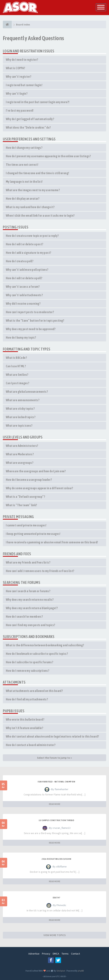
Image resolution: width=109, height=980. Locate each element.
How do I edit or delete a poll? (24, 278)
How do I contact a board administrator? (31, 745)
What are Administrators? (22, 446)
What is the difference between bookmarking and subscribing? (45, 645)
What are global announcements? (27, 392)
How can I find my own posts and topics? (31, 625)
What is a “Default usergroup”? (25, 497)
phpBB (81, 971)
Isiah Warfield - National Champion (56, 782)
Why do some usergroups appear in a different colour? (39, 488)
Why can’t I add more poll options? (27, 270)
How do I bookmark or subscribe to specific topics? (37, 654)
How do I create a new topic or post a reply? (32, 236)
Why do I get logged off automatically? (30, 119)
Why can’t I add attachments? (24, 295)
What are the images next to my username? (33, 190)
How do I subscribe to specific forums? (29, 662)
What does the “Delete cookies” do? (28, 127)
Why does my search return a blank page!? (32, 608)
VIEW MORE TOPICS (55, 935)
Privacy (46, 954)
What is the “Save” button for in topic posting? (35, 321)
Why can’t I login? (17, 94)
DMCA (56, 954)
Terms (65, 954)
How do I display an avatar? (23, 199)
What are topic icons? (19, 426)
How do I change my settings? (24, 148)
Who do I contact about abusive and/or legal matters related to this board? (52, 736)
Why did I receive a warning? (23, 304)
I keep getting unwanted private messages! (33, 534)
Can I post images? (17, 383)
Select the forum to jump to (54, 758)
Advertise (34, 954)
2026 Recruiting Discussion (56, 859)
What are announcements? (23, 400)
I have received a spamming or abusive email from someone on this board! (52, 542)
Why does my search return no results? (30, 600)
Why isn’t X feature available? (24, 728)
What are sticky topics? (20, 409)
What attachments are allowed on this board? (34, 691)
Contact (75, 954)
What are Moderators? (20, 454)
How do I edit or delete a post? (24, 244)
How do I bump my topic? (21, 337)
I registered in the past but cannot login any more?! (38, 102)
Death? (56, 898)
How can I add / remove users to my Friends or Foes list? (40, 571)
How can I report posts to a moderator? (30, 312)
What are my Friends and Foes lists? (28, 562)
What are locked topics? (21, 417)
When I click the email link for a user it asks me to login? (40, 215)
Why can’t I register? (19, 77)
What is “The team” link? (21, 505)
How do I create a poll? (20, 261)
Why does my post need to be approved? (31, 329)
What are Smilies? (17, 375)
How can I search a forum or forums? (28, 591)
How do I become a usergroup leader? (29, 480)
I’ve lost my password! (20, 110)
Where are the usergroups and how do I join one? (36, 471)
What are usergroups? (20, 463)
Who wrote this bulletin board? (25, 719)
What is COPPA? (15, 68)
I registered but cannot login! (24, 85)
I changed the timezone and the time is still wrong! (37, 173)
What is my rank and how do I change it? (30, 207)
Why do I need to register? (22, 60)
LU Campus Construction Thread (56, 820)
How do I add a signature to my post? (28, 253)
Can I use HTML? (16, 366)
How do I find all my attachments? (27, 699)
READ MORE (55, 804)
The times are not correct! (22, 165)
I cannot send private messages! (26, 525)
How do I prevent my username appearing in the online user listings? (48, 156)
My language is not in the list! (24, 182)
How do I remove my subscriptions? (27, 671)
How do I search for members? (24, 617)
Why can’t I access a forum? (23, 287)
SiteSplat (61, 971)
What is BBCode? (16, 358)
